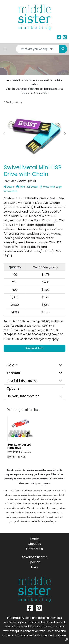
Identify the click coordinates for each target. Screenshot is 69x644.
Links (34, 567)
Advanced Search (35, 557)
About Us (34, 544)
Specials (34, 562)
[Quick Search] (38, 49)
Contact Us (34, 549)
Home (34, 539)
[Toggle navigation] (6, 49)
